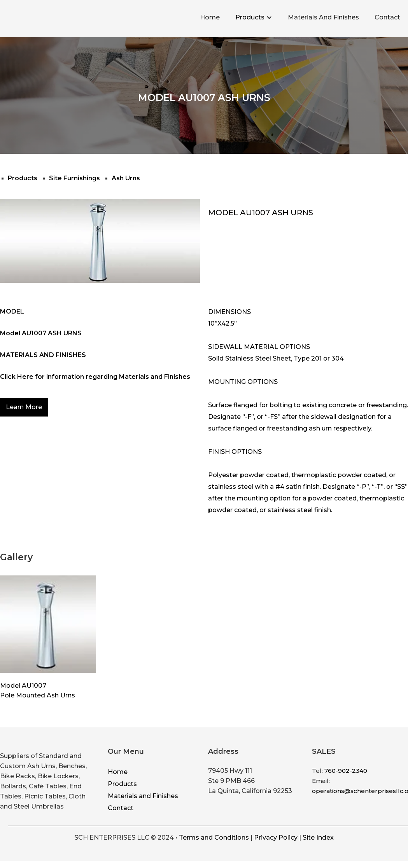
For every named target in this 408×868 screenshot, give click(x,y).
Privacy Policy (276, 837)
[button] (254, 17)
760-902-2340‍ (346, 771)
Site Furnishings (74, 178)
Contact (387, 17)
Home (210, 17)
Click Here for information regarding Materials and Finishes (95, 377)
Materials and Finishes (143, 796)
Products (250, 17)
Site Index (318, 837)
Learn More (24, 407)
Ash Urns (126, 178)
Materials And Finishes (323, 17)
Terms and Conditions (214, 837)
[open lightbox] (48, 624)
